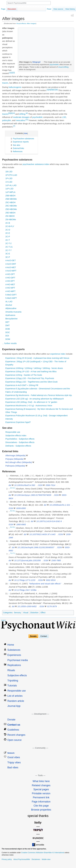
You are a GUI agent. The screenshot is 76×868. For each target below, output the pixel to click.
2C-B (8, 223)
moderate (17, 117)
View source (58, 9)
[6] (53, 90)
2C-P (8, 237)
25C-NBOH (10, 202)
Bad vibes (13, 767)
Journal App (14, 706)
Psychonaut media (18, 660)
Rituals (11, 670)
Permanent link (41, 797)
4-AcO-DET (11, 260)
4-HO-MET (10, 284)
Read (49, 9)
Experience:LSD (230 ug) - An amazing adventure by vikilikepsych (35, 399)
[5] (51, 90)
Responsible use (13, 432)
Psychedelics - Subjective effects (20, 439)
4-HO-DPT (10, 274)
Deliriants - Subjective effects (18, 446)
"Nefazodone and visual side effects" (45, 584)
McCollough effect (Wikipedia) (19, 462)
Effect (43, 613)
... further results (9, 343)
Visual (26, 613)
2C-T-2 (8, 243)
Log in (4, 620)
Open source (15, 740)
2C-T (8, 240)
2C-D (8, 230)
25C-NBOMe (11, 206)
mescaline (20, 120)
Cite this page (41, 806)
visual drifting (63, 67)
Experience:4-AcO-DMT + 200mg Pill (22, 385)
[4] (49, 90)
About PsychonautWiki (22, 859)
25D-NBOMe (11, 209)
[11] (27, 120)
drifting (22, 114)
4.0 (11, 511)
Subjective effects (17, 675)
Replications (14, 665)
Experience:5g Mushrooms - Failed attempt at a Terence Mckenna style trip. (39, 395)
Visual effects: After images (26, 23)
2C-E (8, 233)
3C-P (8, 257)
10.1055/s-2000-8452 (27, 606)
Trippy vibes (14, 762)
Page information (41, 802)
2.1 (14, 488)
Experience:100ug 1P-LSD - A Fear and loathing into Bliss (31, 372)
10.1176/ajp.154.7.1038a (25, 590)
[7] (55, 90)
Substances (14, 650)
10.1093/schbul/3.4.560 (25, 485)
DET (7, 322)
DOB (8, 329)
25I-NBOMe (11, 219)
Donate (33, 636)
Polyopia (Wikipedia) (14, 459)
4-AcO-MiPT (11, 271)
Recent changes (16, 735)
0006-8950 (21, 508)
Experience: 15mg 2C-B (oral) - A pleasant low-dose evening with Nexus (37, 358)
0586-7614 (50, 485)
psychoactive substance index (36, 164)
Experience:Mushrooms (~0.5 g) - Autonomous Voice (29, 406)
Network (11, 753)
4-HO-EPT (10, 281)
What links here (41, 781)
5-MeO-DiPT (11, 295)
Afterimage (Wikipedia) (15, 456)
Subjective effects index (16, 436)
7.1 (14, 553)
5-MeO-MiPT (11, 298)
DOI (7, 336)
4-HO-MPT (10, 288)
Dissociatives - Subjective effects (20, 442)
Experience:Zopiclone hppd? (18, 422)
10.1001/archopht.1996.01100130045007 (36, 547)
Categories (8, 613)
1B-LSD (9, 172)
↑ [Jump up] (9, 476)
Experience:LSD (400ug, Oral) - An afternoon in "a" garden (31, 402)
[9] (11, 113)
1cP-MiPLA (10, 192)
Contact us (14, 725)
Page (3, 9)
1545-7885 (56, 560)
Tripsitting (13, 681)
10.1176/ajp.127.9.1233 (25, 580)
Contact (44, 636)
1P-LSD (9, 178)
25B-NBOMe (11, 199)
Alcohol (9, 305)
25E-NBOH (10, 213)
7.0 (11, 553)
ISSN (40, 485)
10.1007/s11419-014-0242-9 (49, 521)
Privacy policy (7, 859)
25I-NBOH (10, 216)
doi (10, 485)
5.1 (14, 527)
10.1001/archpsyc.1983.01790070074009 (33, 495)
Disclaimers (36, 859)
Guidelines (13, 730)
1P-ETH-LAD (11, 175)
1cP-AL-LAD (11, 185)
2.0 (11, 488)
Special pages (41, 789)
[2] (12, 73)
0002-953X (51, 580)
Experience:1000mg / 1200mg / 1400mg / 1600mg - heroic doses (34, 368)
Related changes (41, 785)
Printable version (41, 793)
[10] (13, 113)
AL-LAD (9, 302)
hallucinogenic (15, 87)
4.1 (14, 511)
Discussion (12, 9)
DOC (8, 332)
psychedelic (54, 64)
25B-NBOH (10, 196)
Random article (16, 701)
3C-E (8, 254)
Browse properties (41, 810)
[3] (14, 73)
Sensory (17, 613)
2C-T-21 (9, 247)
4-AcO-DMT (11, 264)
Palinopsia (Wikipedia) (15, 466)
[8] (57, 90)
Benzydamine (11, 319)
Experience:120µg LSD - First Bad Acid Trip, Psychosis (30, 378)
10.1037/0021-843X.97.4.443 (42, 534)
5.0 (11, 527)
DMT (8, 325)
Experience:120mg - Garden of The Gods (24, 375)
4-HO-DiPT (10, 278)
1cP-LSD (9, 189)
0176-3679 (52, 606)
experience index (58, 354)
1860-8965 (21, 525)
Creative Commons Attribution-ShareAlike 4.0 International (43, 853)
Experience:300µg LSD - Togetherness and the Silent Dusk (31, 382)
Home (11, 645)
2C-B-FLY (10, 226)
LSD (64, 117)
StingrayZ (36, 62)
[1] (10, 73)
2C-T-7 (8, 250)
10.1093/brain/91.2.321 (60, 505)
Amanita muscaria (13, 312)
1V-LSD (9, 182)
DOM (8, 339)
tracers (5, 83)
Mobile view (46, 859)
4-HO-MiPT (10, 291)
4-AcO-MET (11, 267)
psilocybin (7, 120)
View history (70, 9)
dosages (26, 117)
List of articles (15, 696)
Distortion (34, 613)
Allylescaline (11, 308)
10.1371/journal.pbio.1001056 (28, 560)
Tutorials (12, 686)
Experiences (14, 655)
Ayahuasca (10, 315)
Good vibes (14, 757)
